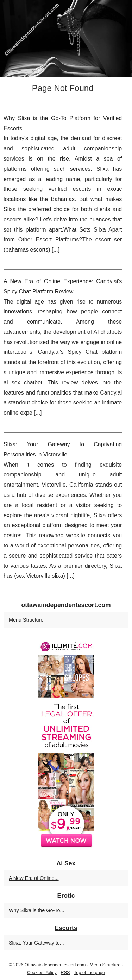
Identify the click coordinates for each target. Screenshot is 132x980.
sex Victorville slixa (40, 576)
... (55, 250)
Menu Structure (26, 620)
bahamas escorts (27, 250)
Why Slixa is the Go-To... (37, 910)
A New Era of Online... (34, 878)
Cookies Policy (42, 972)
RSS (65, 972)
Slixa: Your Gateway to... (36, 943)
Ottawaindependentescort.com (55, 965)
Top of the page (89, 972)
